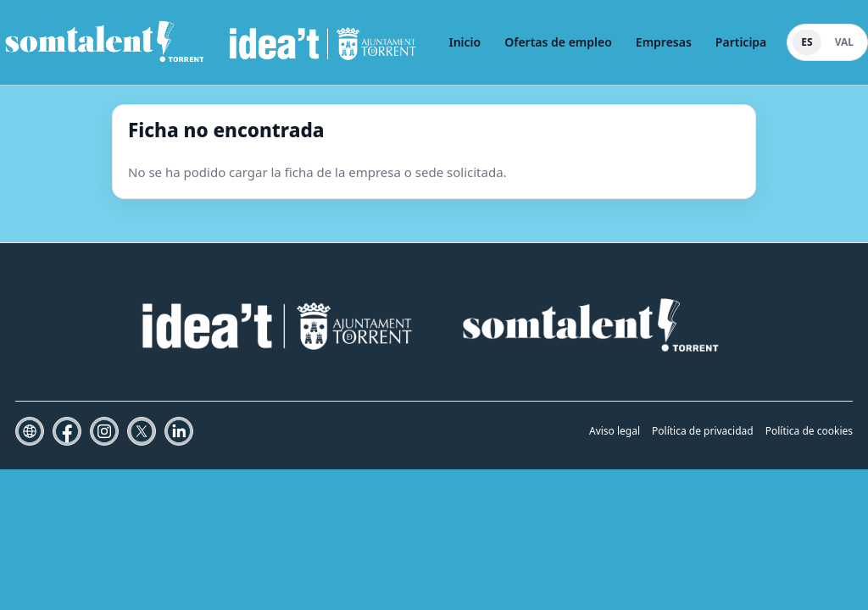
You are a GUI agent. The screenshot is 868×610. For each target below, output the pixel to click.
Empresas (664, 42)
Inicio (465, 42)
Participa (741, 42)
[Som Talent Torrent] (211, 42)
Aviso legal (615, 431)
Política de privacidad (703, 431)
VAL (844, 42)
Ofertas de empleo (558, 42)
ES (807, 42)
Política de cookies (809, 431)
